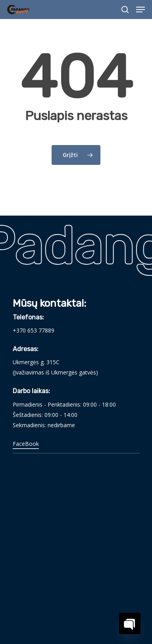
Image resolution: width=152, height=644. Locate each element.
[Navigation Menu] (140, 10)
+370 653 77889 (34, 330)
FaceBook (26, 444)
